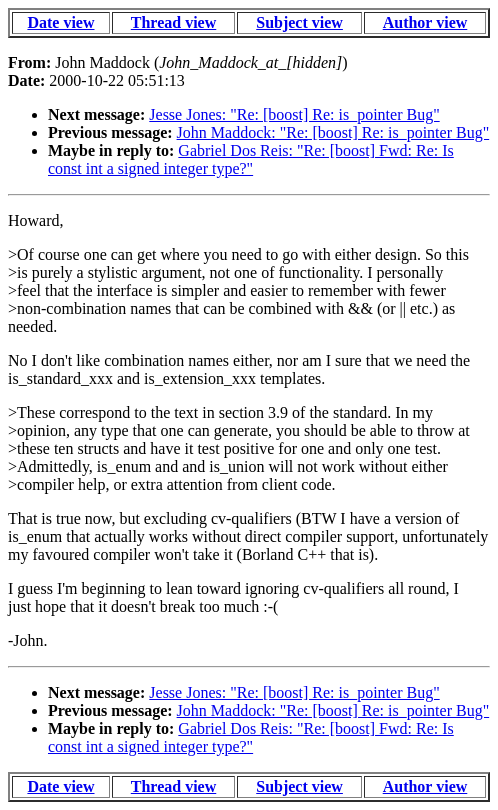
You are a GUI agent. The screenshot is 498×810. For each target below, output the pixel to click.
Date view (60, 22)
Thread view (173, 22)
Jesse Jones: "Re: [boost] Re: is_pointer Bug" (294, 114)
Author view (425, 22)
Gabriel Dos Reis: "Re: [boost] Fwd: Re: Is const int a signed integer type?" (251, 159)
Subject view (299, 22)
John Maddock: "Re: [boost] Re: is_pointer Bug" (333, 132)
